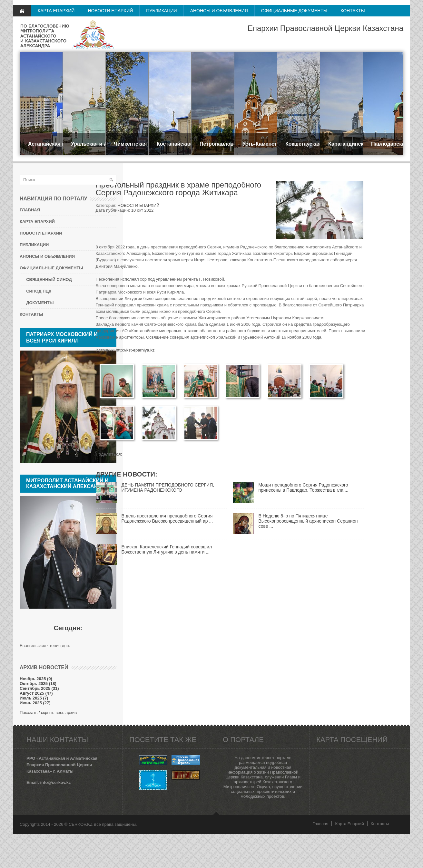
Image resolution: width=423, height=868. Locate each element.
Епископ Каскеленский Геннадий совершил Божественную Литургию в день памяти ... (167, 549)
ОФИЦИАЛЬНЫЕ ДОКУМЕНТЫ (294, 11)
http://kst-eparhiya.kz (135, 350)
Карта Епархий (349, 824)
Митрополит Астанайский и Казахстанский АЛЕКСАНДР (67, 483)
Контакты (380, 824)
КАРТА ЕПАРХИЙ (56, 11)
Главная (320, 824)
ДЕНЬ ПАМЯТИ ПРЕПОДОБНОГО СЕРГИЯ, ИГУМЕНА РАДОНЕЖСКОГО (168, 487)
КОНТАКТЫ (353, 11)
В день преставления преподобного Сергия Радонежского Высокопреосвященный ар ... (167, 518)
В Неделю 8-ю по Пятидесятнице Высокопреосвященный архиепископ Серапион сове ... (308, 521)
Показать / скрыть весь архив (48, 713)
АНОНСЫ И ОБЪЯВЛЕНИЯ (219, 11)
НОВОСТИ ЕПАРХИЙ (110, 11)
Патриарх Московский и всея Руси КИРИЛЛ (62, 338)
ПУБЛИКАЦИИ (161, 11)
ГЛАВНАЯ (22, 11)
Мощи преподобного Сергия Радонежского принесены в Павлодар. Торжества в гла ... (304, 487)
